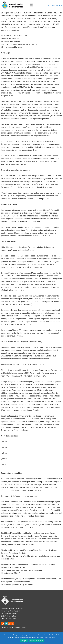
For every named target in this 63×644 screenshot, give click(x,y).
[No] (60, 638)
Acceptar (24, 641)
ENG (61, 5)
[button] (31, 5)
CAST (54, 5)
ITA (57, 5)
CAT (49, 5)
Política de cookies (37, 641)
